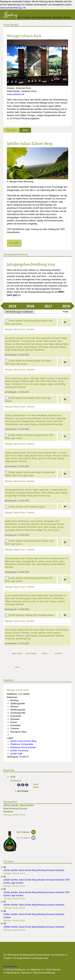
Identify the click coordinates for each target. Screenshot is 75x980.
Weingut (14, 25)
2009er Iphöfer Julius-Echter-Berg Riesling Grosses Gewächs (34, 927)
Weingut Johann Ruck (15, 329)
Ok (24, 8)
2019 (12, 306)
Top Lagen (11, 130)
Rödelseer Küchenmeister (23, 747)
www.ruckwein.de (15, 94)
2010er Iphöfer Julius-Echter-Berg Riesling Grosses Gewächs (19, 808)
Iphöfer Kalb (16, 754)
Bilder (25, 130)
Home (6, 25)
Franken (31, 329)
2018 (30, 306)
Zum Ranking (10, 966)
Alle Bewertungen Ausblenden (19, 312)
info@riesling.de (11, 973)
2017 (48, 306)
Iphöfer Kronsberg (19, 751)
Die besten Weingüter (22, 949)
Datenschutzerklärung (11, 8)
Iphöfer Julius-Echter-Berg (30, 143)
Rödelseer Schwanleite (22, 744)
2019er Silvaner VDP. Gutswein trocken (27, 507)
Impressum (26, 973)
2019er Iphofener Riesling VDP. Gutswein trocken (31, 615)
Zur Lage (14, 243)
